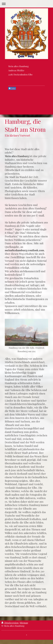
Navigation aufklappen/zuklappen (26, 4)
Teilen (12, 88)
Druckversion (10, 623)
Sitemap (24, 623)
